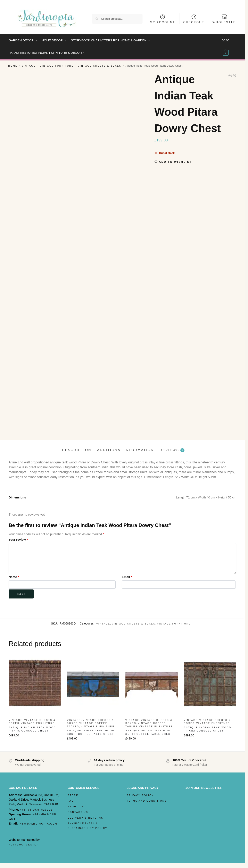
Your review (18, 540)
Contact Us (78, 812)
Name (14, 577)
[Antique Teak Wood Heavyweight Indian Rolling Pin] (230, 76)
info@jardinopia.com (38, 824)
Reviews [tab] (172, 450)
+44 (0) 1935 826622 (36, 810)
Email (127, 577)
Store (73, 795)
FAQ (71, 801)
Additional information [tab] (126, 450)
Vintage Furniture (57, 66)
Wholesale (224, 19)
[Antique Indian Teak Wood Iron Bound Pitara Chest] (234, 76)
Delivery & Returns (86, 818)
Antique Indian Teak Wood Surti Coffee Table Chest (91, 732)
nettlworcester (24, 845)
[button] (229, 47)
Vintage (29, 66)
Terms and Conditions (147, 801)
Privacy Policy (140, 795)
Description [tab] (77, 450)
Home (13, 66)
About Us (76, 807)
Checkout (194, 19)
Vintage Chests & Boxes (100, 66)
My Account (162, 19)
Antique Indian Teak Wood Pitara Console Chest (32, 729)
